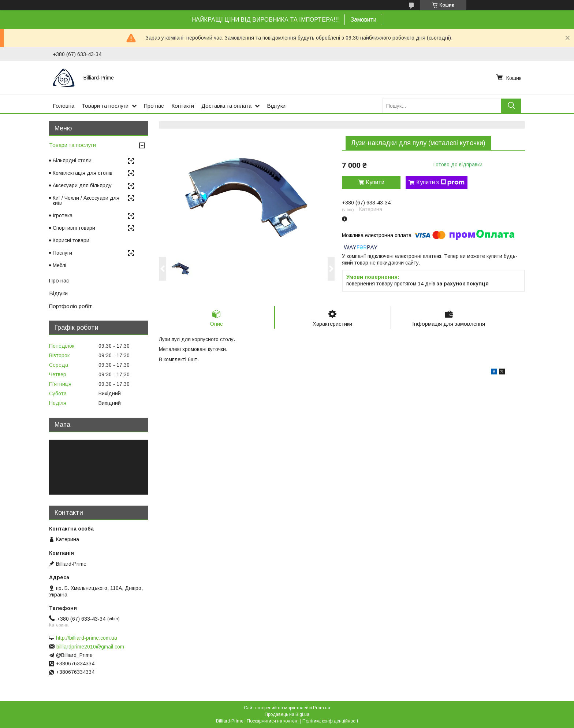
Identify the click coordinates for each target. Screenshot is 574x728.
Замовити (363, 20)
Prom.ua (322, 708)
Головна (64, 106)
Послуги (62, 253)
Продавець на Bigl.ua (287, 714)
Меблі (59, 265)
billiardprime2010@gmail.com (90, 647)
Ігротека (63, 215)
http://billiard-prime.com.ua (87, 638)
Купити (375, 182)
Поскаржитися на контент (273, 721)
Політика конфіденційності (330, 721)
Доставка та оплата (226, 106)
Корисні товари (71, 240)
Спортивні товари (74, 228)
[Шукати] (511, 106)
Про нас (154, 106)
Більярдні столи (72, 160)
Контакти (183, 106)
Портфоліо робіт (70, 306)
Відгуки (276, 106)
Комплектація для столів (83, 173)
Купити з (440, 182)
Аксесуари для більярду (82, 185)
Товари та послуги (105, 106)
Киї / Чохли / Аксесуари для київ (86, 200)
